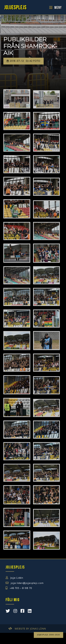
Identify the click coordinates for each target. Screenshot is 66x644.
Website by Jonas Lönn (30, 629)
